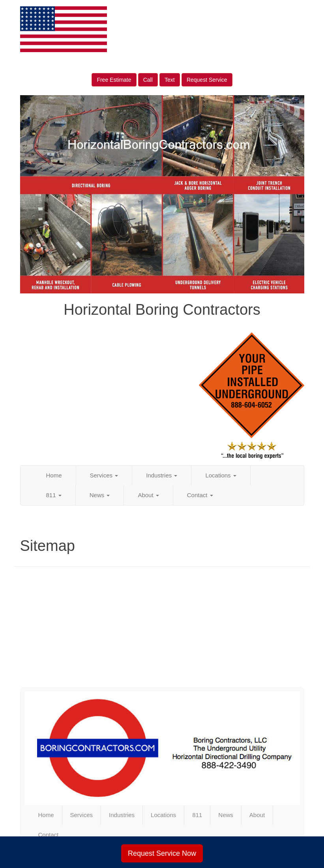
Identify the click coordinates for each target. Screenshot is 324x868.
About (148, 495)
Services (104, 475)
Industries (162, 475)
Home (54, 475)
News (100, 495)
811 (54, 495)
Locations (221, 475)
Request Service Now (162, 853)
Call (148, 80)
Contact (200, 495)
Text (170, 80)
